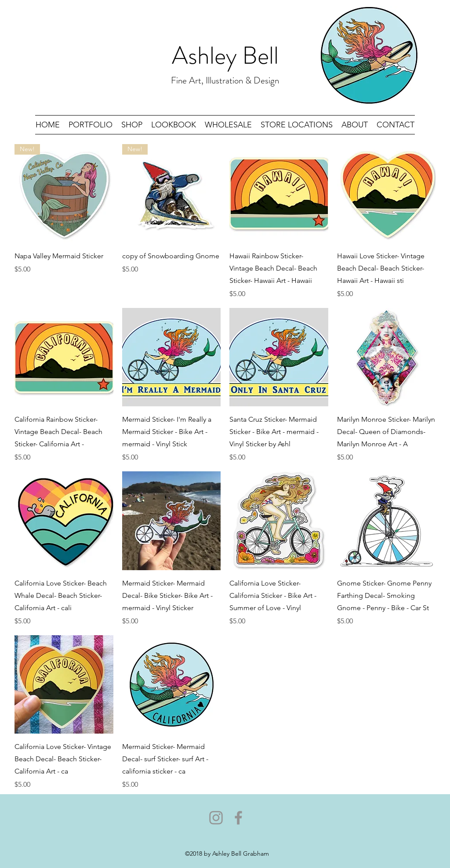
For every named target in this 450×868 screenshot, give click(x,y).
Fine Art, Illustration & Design (225, 80)
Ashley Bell (225, 55)
